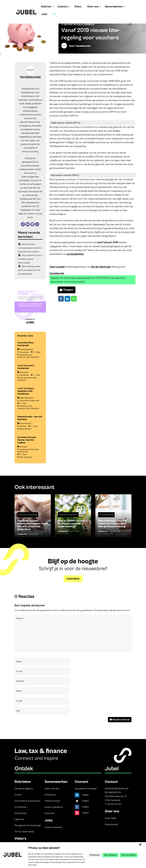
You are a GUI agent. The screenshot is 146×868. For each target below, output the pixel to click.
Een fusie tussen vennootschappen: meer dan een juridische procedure (30, 248)
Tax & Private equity (106, 515)
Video (78, 7)
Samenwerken (114, 7)
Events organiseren (54, 807)
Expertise (89, 25)
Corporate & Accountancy (28, 515)
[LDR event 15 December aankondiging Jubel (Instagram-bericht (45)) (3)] (30, 326)
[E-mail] (28, 224)
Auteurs (63, 7)
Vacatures (50, 813)
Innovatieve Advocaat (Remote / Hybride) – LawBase (27, 440)
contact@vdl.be (75, 254)
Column (18, 795)
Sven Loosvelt (57, 267)
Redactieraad (111, 824)
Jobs (44, 15)
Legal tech (19, 819)
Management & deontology (28, 825)
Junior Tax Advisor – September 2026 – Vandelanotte (26, 391)
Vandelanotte (83, 46)
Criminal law (20, 807)
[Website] (23, 224)
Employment (21, 813)
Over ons (93, 7)
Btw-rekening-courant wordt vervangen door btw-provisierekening (29, 270)
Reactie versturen (121, 720)
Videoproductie (52, 801)
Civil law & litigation (24, 789)
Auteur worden (52, 789)
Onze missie (110, 818)
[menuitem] (55, 17)
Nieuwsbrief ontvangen (86, 789)
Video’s (20, 839)
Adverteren (50, 795)
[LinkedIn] (32, 224)
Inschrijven (73, 579)
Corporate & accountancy (27, 801)
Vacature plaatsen (53, 827)
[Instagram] (37, 224)
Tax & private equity (24, 831)
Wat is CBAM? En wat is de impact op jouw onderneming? (30, 259)
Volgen (85, 795)
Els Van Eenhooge (101, 267)
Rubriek (46, 7)
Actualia (79, 25)
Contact (111, 782)
